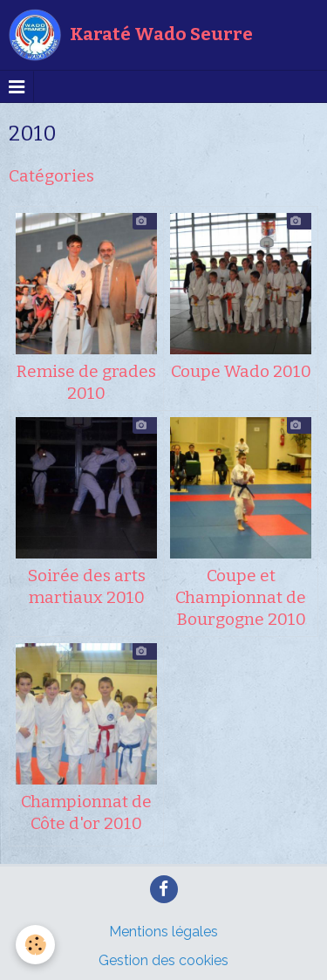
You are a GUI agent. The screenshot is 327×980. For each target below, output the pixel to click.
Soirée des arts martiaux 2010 (87, 586)
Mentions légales (163, 932)
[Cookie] (35, 945)
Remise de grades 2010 (86, 382)
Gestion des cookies (163, 960)
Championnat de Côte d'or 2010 (86, 812)
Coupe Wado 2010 (241, 371)
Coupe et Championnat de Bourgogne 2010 (241, 597)
